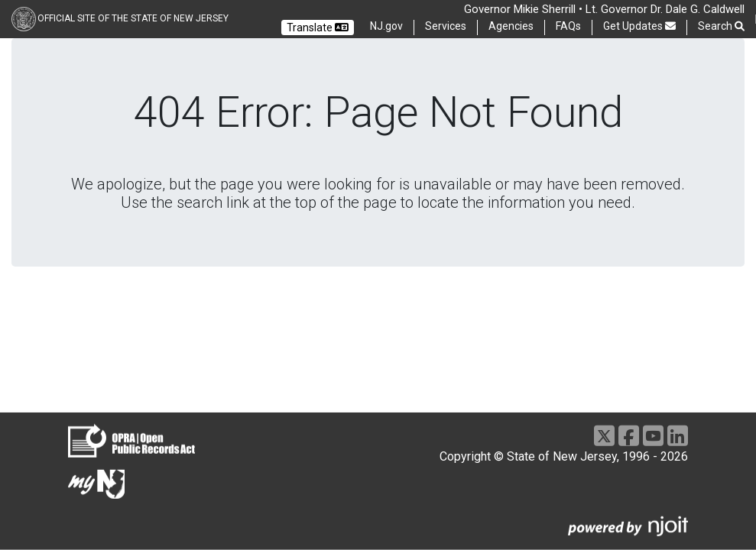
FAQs (568, 26)
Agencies (511, 26)
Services (446, 26)
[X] (604, 436)
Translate (318, 27)
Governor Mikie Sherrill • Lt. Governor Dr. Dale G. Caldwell (604, 9)
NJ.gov (386, 26)
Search (721, 26)
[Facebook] (629, 436)
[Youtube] (653, 436)
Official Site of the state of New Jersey (133, 18)
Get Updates (639, 26)
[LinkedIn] (678, 436)
